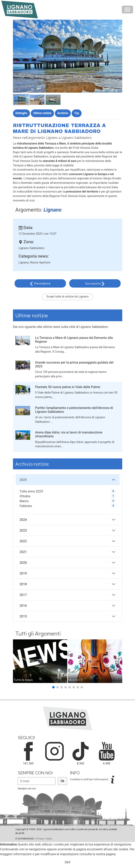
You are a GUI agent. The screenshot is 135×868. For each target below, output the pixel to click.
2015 (23, 616)
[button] (53, 687)
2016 (23, 606)
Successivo (93, 283)
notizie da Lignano (77, 297)
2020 (23, 563)
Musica (75, 680)
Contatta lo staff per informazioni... (90, 779)
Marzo (24, 501)
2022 (23, 541)
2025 (23, 480)
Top (77, 113)
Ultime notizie (42, 113)
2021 (23, 552)
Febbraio (26, 506)
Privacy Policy (44, 838)
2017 (23, 595)
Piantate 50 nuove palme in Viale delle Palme (68, 387)
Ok (62, 781)
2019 (23, 573)
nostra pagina (106, 854)
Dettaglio (21, 113)
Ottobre (25, 496)
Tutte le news (23, 680)
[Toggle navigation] (127, 10)
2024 (23, 520)
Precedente (42, 283)
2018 (23, 584)
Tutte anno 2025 (31, 491)
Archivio (63, 113)
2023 (23, 530)
